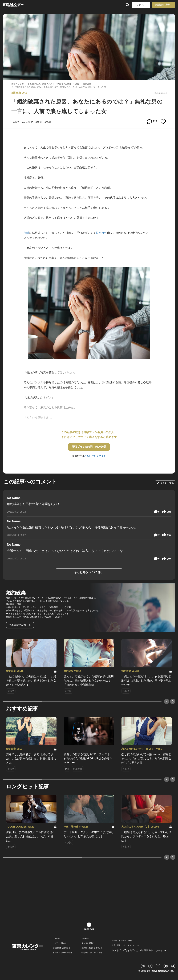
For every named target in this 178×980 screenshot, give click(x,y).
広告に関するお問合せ (61, 948)
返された (102, 233)
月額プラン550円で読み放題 (89, 447)
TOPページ (57, 939)
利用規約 (85, 939)
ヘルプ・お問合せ (60, 943)
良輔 (26, 233)
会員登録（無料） (164, 5)
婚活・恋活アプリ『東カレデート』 (126, 945)
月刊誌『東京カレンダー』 (122, 941)
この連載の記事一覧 (20, 625)
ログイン (141, 5)
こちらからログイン (95, 456)
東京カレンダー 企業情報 (62, 953)
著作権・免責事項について (92, 948)
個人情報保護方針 (88, 943)
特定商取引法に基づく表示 (92, 953)
